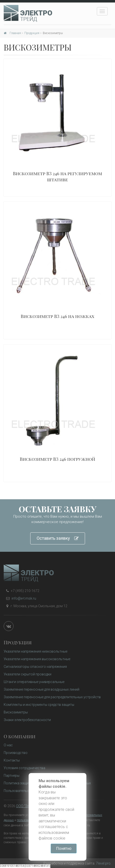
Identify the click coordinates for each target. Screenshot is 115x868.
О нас (8, 745)
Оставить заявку (58, 538)
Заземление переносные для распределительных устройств (52, 697)
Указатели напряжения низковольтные (36, 651)
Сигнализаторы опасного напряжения (35, 667)
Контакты (12, 760)
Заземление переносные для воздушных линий (42, 689)
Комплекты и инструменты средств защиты (39, 705)
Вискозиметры (16, 712)
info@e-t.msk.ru (24, 598)
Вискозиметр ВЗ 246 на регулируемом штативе (58, 177)
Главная (12, 33)
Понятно (64, 848)
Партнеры (12, 776)
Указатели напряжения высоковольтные (37, 659)
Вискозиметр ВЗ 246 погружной (58, 459)
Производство (16, 753)
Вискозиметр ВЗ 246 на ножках (57, 316)
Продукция (32, 33)
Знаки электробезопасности (27, 720)
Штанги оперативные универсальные (34, 682)
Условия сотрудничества (24, 768)
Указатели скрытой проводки (28, 674)
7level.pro (103, 863)
